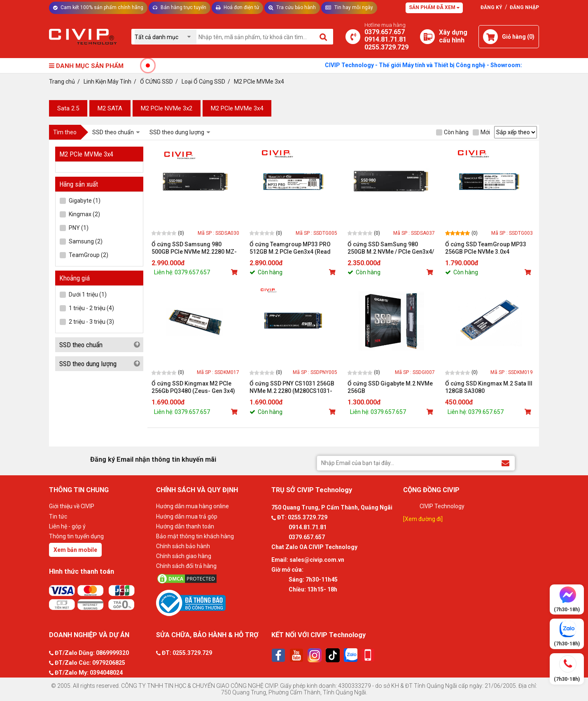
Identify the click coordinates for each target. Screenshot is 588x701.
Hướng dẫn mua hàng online (192, 506)
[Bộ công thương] (212, 603)
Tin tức (58, 516)
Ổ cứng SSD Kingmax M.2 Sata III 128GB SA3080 (489, 387)
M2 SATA (110, 108)
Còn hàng (452, 132)
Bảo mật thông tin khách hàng (195, 536)
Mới (481, 132)
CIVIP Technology (442, 506)
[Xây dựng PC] (427, 37)
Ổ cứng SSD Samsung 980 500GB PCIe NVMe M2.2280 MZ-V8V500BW (194, 248)
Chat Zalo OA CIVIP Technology (314, 547)
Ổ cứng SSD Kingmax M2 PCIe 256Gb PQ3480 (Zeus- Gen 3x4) (193, 387)
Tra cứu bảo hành (292, 7)
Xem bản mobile (75, 550)
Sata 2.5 (68, 108)
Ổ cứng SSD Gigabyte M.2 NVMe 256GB (390, 387)
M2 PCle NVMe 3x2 (167, 108)
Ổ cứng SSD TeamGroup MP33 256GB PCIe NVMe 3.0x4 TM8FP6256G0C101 (486, 248)
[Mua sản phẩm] (235, 272)
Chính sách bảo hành (183, 546)
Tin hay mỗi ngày (349, 7)
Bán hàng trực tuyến (180, 7)
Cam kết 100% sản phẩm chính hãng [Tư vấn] (98, 7)
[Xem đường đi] (423, 519)
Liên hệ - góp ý (67, 526)
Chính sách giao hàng (184, 556)
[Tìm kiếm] (324, 37)
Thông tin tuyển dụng (76, 536)
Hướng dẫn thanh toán (185, 526)
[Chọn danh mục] (166, 37)
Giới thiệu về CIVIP (72, 506)
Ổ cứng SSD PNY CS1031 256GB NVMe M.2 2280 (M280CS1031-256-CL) (292, 387)
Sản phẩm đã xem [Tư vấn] (434, 7)
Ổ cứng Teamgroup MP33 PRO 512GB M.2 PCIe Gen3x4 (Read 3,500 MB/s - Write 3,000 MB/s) (290, 248)
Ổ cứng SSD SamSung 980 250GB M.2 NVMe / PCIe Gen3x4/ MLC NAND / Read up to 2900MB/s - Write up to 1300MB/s (391, 248)
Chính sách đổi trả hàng (186, 566)
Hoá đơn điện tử (237, 7)
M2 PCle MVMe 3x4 (237, 108)
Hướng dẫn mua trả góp (187, 516)
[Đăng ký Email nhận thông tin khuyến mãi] (505, 463)
